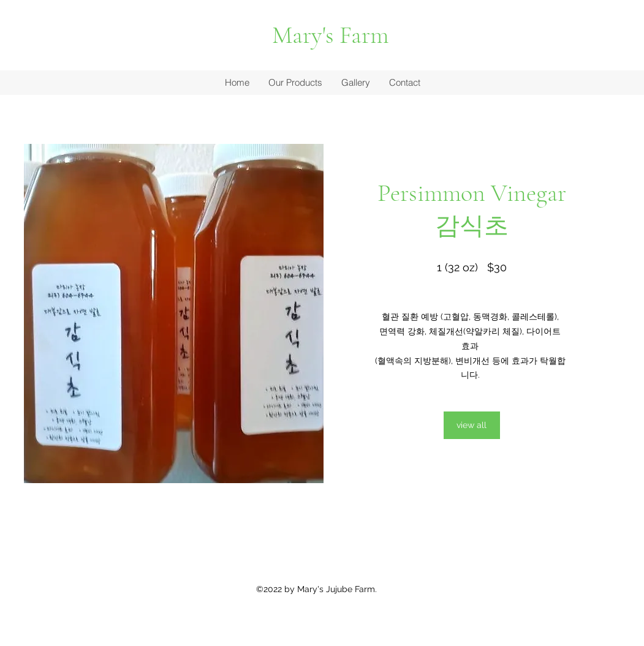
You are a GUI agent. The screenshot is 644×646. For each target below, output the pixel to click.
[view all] (472, 425)
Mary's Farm (330, 35)
